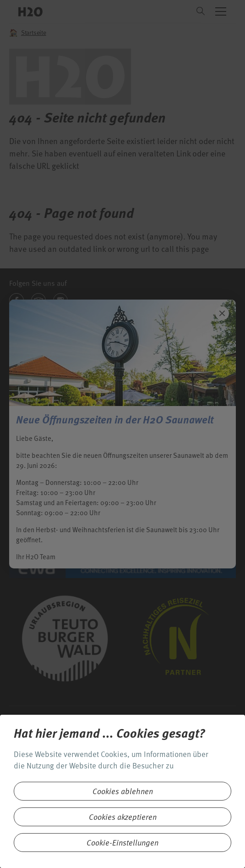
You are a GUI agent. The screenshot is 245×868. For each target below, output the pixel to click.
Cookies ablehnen (123, 791)
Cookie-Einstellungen (122, 843)
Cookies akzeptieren (123, 817)
